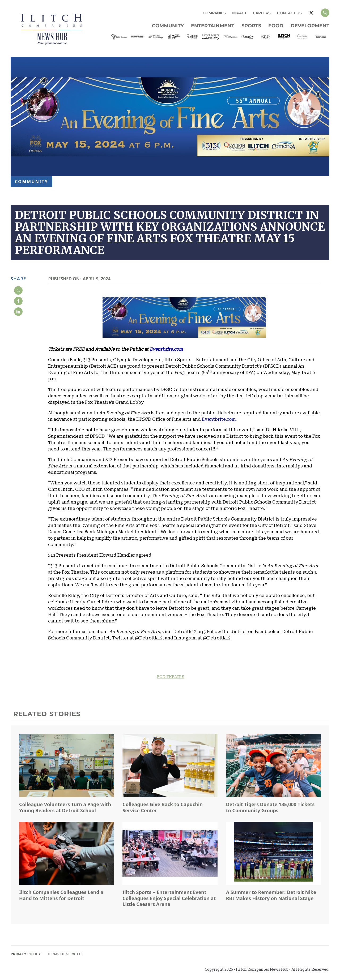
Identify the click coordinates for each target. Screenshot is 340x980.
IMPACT (239, 13)
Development (310, 26)
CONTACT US (289, 13)
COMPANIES (214, 13)
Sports (251, 26)
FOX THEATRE (171, 677)
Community (168, 26)
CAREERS (262, 13)
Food (276, 26)
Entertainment (213, 26)
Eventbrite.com (219, 419)
